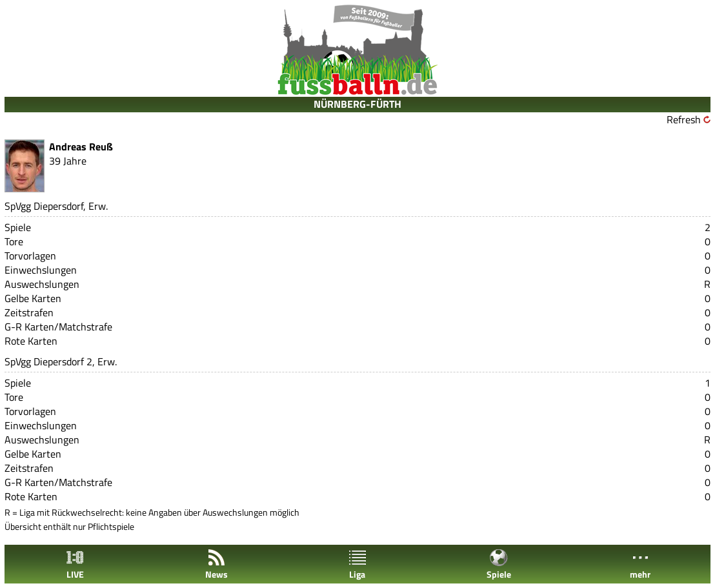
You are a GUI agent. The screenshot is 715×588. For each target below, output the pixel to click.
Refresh (684, 119)
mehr (640, 564)
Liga (357, 564)
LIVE (75, 564)
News (217, 564)
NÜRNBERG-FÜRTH (357, 104)
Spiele (499, 564)
